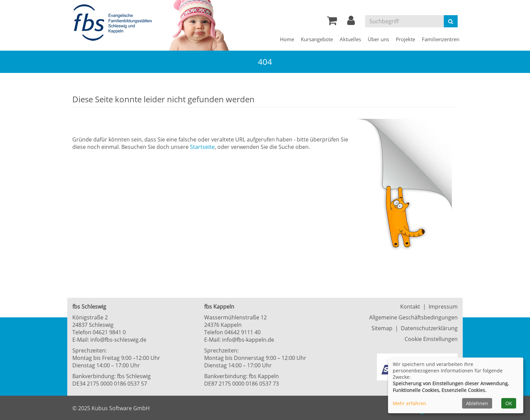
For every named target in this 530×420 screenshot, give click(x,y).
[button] (351, 22)
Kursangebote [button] (317, 39)
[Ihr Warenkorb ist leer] (332, 22)
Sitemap (382, 328)
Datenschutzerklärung (429, 328)
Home (287, 39)
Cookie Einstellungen (431, 339)
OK (509, 403)
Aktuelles (350, 39)
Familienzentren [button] (441, 39)
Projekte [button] (405, 39)
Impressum (443, 307)
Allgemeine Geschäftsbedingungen (413, 317)
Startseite (202, 147)
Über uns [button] (378, 39)
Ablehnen (477, 403)
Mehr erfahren (409, 403)
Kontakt (410, 307)
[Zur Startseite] (115, 23)
